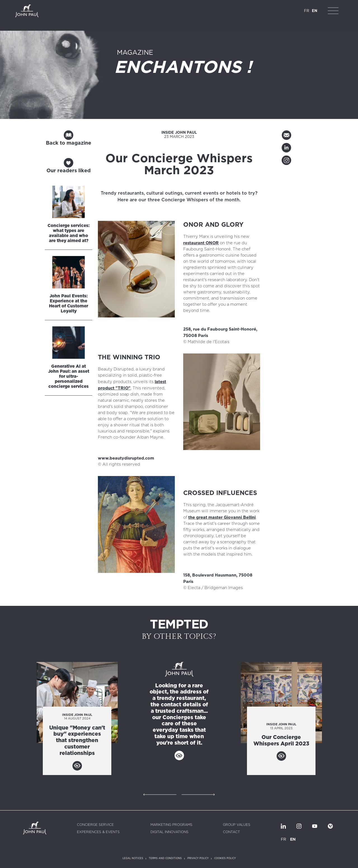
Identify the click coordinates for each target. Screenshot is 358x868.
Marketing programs (171, 825)
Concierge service (95, 825)
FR (307, 11)
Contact (231, 832)
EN (315, 11)
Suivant (198, 795)
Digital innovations (169, 832)
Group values (237, 825)
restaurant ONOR (201, 243)
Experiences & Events (98, 832)
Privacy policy (198, 858)
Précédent (160, 795)
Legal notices (133, 858)
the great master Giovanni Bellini (222, 517)
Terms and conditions (165, 858)
